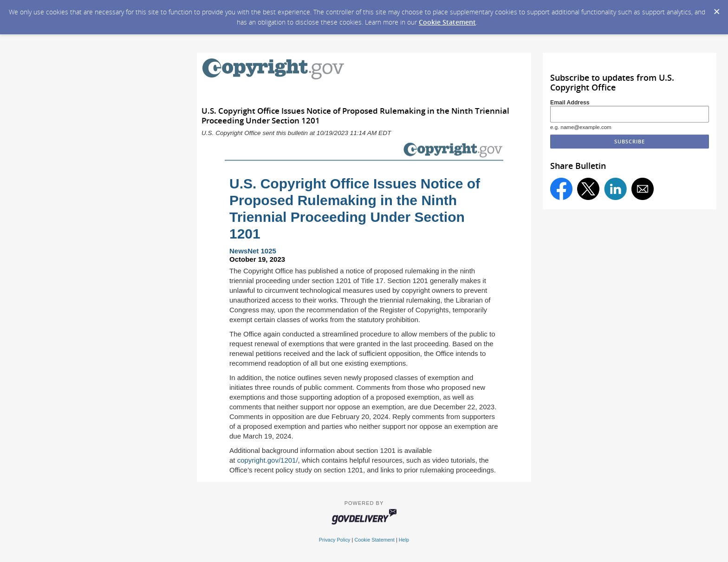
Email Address (570, 103)
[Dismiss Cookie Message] (716, 9)
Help (404, 540)
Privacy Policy (335, 540)
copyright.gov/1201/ (268, 460)
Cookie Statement (447, 22)
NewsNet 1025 (253, 251)
